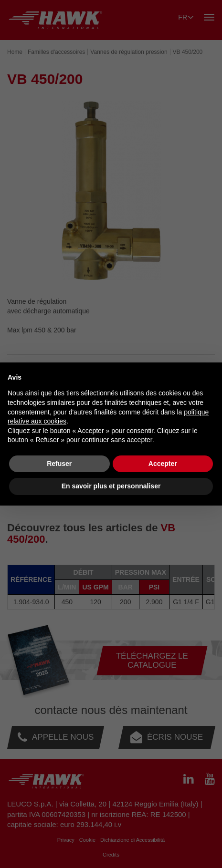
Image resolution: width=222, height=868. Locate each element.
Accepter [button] (163, 464)
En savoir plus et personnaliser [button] (111, 486)
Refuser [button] (59, 464)
